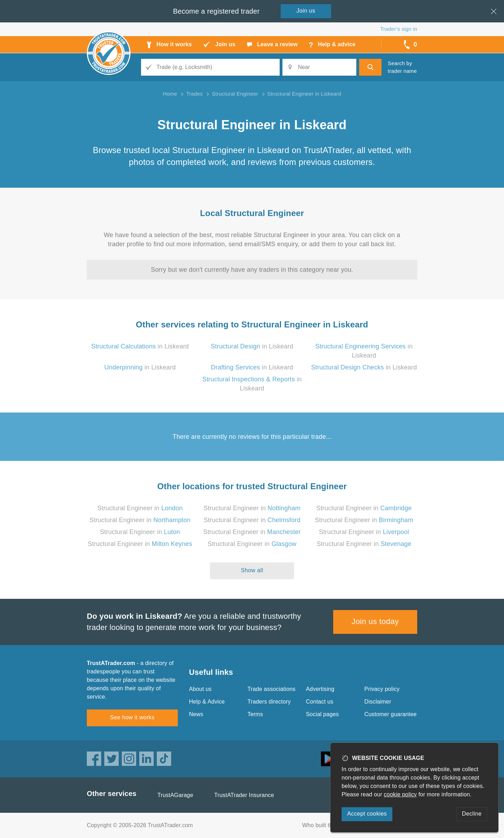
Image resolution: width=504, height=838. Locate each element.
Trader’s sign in (399, 29)
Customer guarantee (390, 714)
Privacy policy (382, 689)
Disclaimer (378, 702)
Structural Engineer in (140, 508)
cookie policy (400, 794)
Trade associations (271, 689)
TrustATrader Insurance (244, 795)
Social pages (322, 714)
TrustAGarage (175, 795)
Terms (255, 714)
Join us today (375, 621)
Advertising (320, 689)
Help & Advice (207, 702)
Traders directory (269, 702)
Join (306, 11)
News (196, 714)
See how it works (132, 717)
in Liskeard (140, 346)
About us (200, 689)
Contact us (320, 702)
